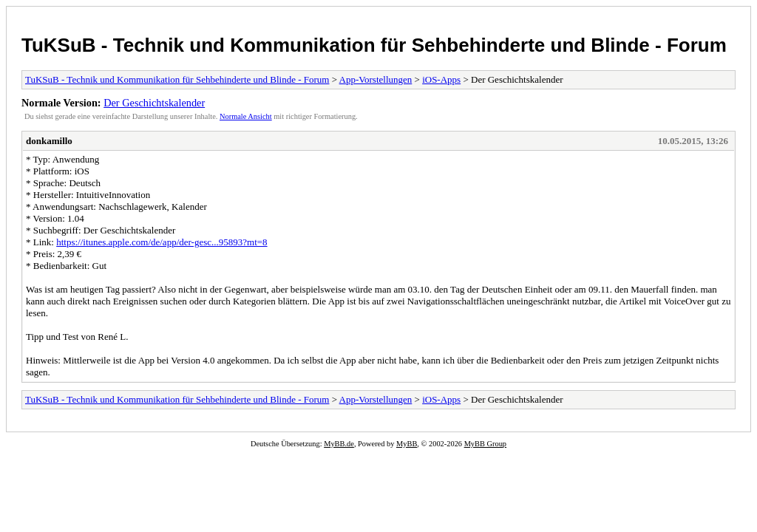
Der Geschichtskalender (154, 103)
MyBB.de (339, 444)
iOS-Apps (441, 79)
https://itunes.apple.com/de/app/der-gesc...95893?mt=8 (162, 242)
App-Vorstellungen (376, 79)
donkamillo (49, 141)
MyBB (407, 444)
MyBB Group (485, 444)
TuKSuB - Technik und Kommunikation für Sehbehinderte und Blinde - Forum (374, 45)
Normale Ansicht (246, 116)
